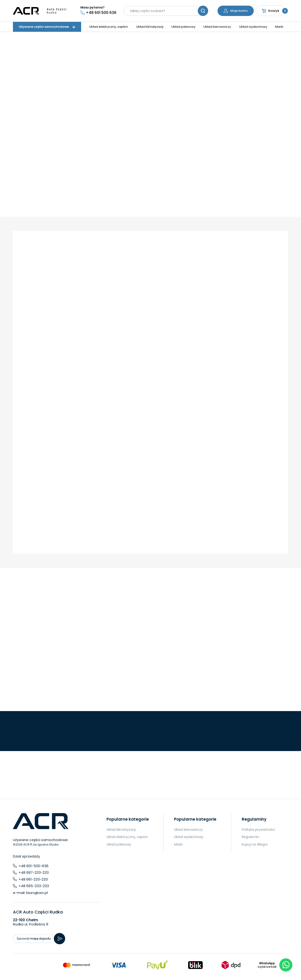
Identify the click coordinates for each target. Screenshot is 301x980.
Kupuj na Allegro (255, 844)
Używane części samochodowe (47, 27)
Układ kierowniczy (217, 27)
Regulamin (250, 837)
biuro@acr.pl (37, 893)
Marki (279, 27)
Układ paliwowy (183, 27)
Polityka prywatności (258, 830)
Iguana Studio (48, 844)
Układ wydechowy (253, 27)
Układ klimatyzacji (150, 27)
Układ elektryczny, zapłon (109, 27)
